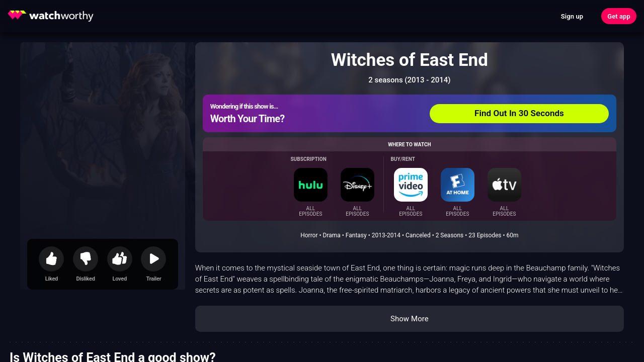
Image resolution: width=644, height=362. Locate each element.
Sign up (572, 16)
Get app (619, 16)
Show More (410, 319)
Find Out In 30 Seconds (519, 113)
